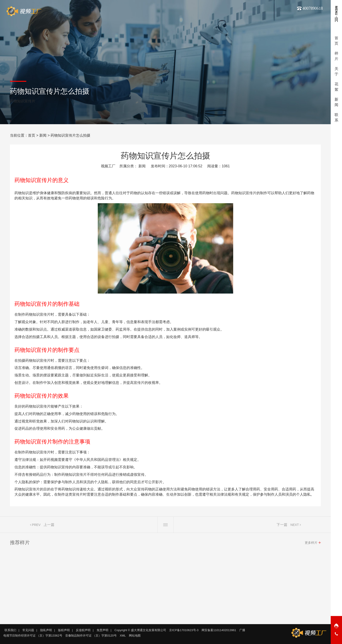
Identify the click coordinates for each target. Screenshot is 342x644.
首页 (32, 135)
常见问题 (28, 630)
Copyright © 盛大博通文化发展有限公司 (140, 630)
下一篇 (282, 526)
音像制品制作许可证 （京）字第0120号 (91, 636)
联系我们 (10, 630)
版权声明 (64, 630)
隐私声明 (46, 630)
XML (123, 636)
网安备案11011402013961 (219, 630)
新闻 (43, 135)
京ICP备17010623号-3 (184, 630)
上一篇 (49, 526)
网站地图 (135, 636)
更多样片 (311, 544)
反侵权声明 (83, 630)
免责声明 (102, 630)
